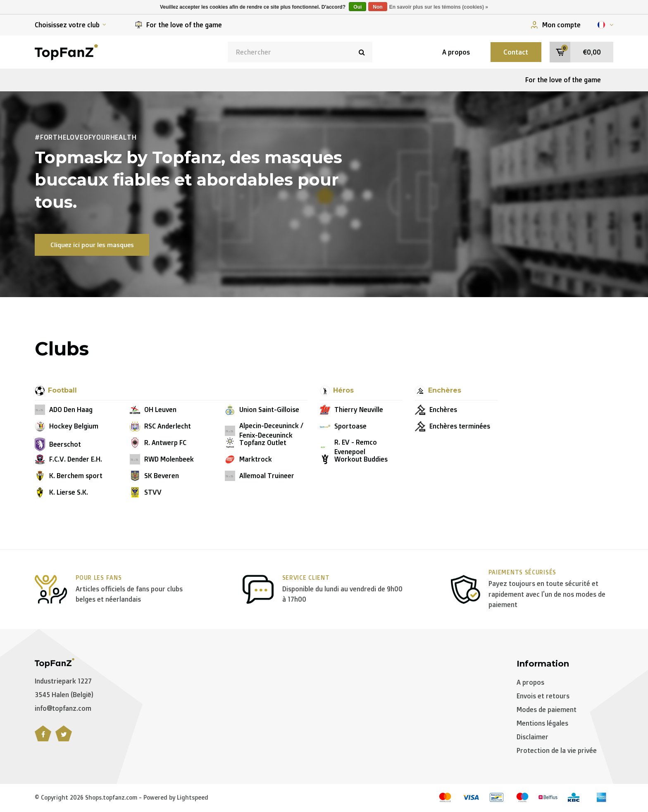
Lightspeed (193, 798)
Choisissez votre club (70, 25)
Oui (357, 7)
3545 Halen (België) (64, 695)
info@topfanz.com (63, 709)
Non (378, 7)
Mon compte (556, 25)
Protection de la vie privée (557, 751)
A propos (449, 52)
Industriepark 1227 (63, 682)
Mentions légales (542, 724)
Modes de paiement (547, 710)
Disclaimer (532, 738)
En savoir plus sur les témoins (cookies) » (439, 7)
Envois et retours (543, 697)
